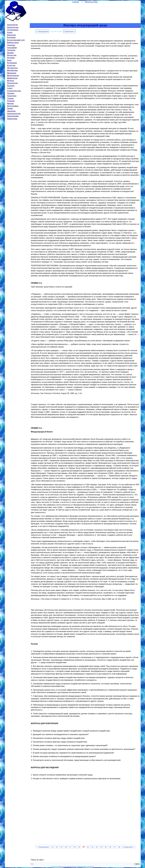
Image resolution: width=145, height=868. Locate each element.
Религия (11, 86)
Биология (11, 35)
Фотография (13, 106)
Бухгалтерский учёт (16, 40)
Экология (11, 111)
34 (101, 847)
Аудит (10, 32)
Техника (11, 93)
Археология (12, 25)
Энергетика (12, 119)
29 (79, 847)
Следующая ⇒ (69, 31)
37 (115, 847)
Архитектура (13, 27)
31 (88, 847)
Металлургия (13, 76)
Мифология (12, 78)
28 (75, 847)
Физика (10, 104)
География (12, 48)
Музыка (11, 81)
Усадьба (11, 101)
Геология (11, 50)
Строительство (14, 91)
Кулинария (12, 63)
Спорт (10, 88)
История (11, 58)
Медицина (12, 73)
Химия (10, 109)
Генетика (11, 45)
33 (97, 847)
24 (57, 847)
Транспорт (12, 96)
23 (53, 847)
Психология (12, 83)
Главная (76, 2)
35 (106, 847)
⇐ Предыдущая (42, 31)
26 (66, 847)
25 (61, 847)
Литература (12, 68)
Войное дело (13, 43)
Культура (11, 65)
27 (70, 847)
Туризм (10, 98)
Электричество (14, 114)
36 (110, 847)
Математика (12, 70)
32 (92, 847)
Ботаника (11, 37)
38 (119, 847)
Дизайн (10, 53)
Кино (9, 60)
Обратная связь (91, 2)
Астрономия (13, 30)
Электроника (13, 116)
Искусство (12, 55)
